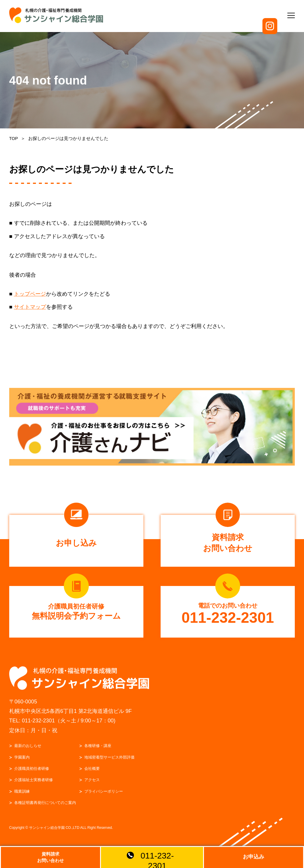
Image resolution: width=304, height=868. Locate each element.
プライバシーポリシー (104, 795)
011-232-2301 (39, 725)
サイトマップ (30, 307)
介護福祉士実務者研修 (34, 784)
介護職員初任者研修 (32, 773)
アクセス (92, 784)
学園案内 (22, 761)
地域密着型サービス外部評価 (110, 761)
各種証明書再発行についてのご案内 (45, 807)
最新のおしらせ (28, 750)
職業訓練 (22, 795)
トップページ (30, 294)
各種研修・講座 (98, 750)
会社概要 (92, 773)
